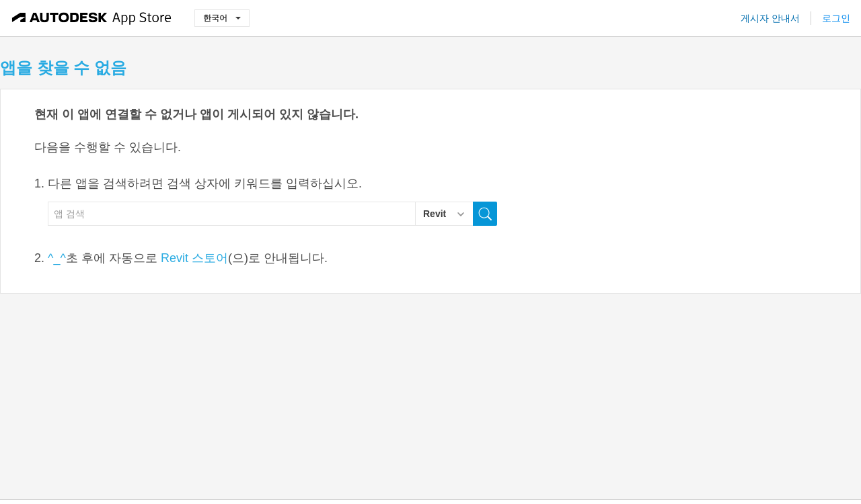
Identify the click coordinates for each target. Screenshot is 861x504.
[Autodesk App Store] (92, 18)
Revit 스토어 (194, 258)
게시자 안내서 (770, 18)
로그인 (836, 18)
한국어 (222, 18)
